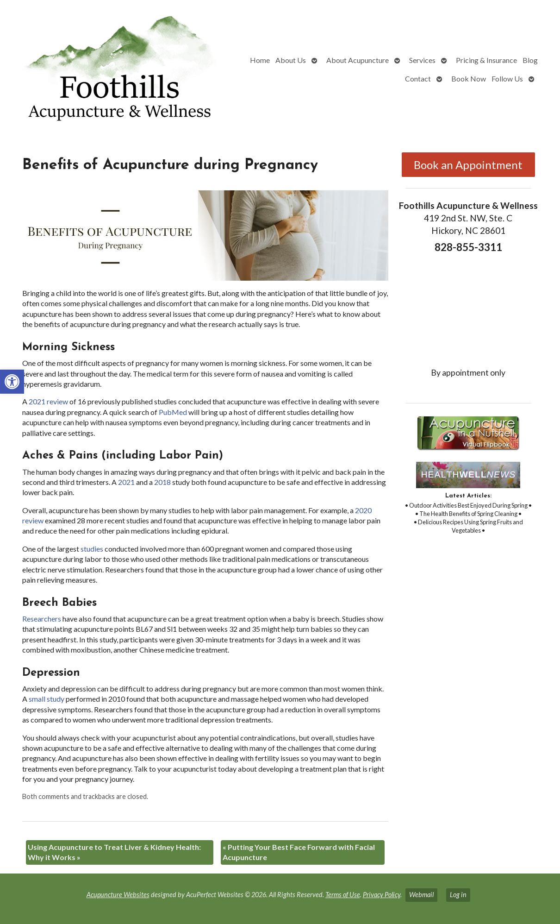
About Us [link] (291, 60)
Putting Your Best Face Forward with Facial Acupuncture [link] (299, 852)
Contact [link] (418, 79)
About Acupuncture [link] (358, 60)
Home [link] (260, 60)
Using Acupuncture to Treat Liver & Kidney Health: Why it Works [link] (114, 852)
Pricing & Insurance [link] (486, 60)
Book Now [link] (469, 79)
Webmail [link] (421, 895)
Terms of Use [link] (343, 895)
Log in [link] (458, 895)
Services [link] (422, 60)
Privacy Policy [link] (382, 895)
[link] (12, 382)
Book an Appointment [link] (468, 165)
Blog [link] (530, 60)
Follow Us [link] (507, 79)
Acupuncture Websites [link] (118, 895)
